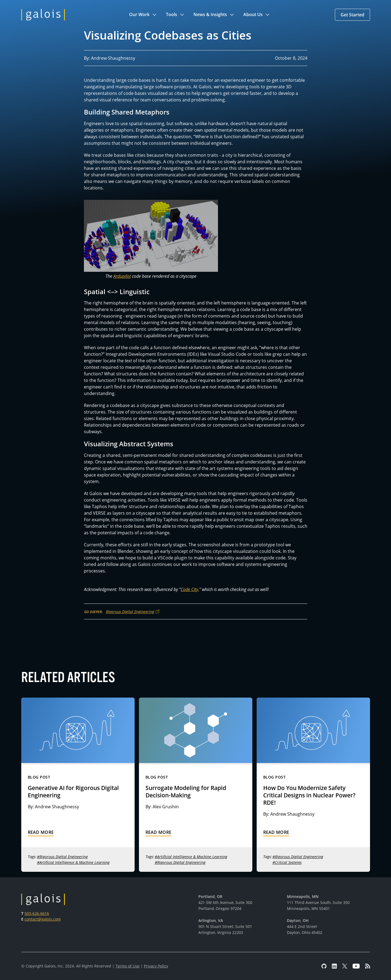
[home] (43, 15)
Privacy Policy (156, 966)
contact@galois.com (43, 919)
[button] (143, 15)
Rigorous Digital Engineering (130, 612)
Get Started (352, 15)
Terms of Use (128, 966)
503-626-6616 (37, 913)
